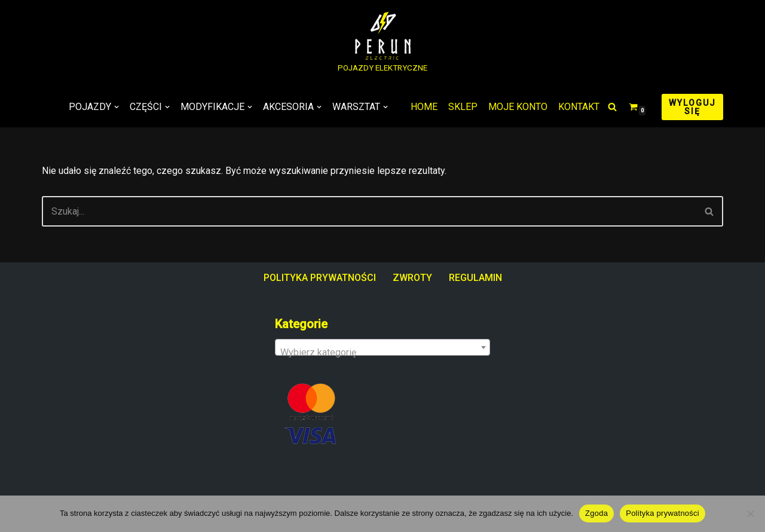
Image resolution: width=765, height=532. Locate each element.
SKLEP (463, 107)
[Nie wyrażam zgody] (750, 513)
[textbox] (382, 353)
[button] (117, 107)
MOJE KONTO (518, 107)
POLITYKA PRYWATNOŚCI (320, 278)
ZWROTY (412, 278)
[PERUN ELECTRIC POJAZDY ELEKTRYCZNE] (382, 43)
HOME (424, 107)
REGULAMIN (475, 278)
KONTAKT (579, 107)
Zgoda (596, 513)
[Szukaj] (612, 107)
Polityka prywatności (663, 513)
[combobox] (382, 347)
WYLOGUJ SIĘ (692, 107)
